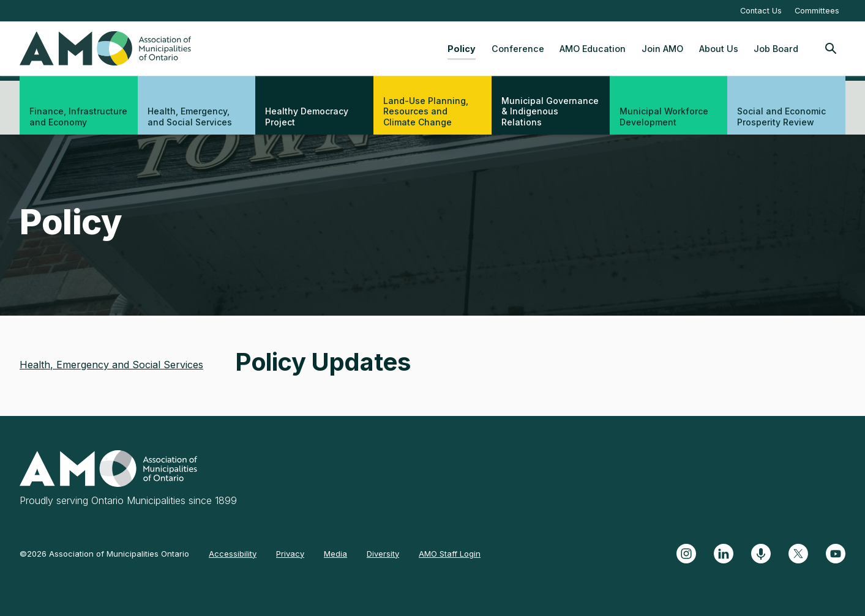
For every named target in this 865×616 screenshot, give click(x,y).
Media (335, 554)
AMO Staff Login (450, 554)
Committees (817, 11)
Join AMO (662, 49)
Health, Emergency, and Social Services (190, 117)
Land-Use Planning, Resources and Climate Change (426, 111)
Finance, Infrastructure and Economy (78, 117)
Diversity (383, 554)
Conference (518, 49)
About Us (719, 49)
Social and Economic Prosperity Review (781, 117)
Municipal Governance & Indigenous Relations (550, 111)
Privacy (290, 554)
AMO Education (593, 49)
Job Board (776, 49)
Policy (462, 49)
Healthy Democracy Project (307, 117)
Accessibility (233, 554)
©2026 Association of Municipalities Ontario (104, 554)
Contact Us (761, 11)
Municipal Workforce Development (664, 117)
